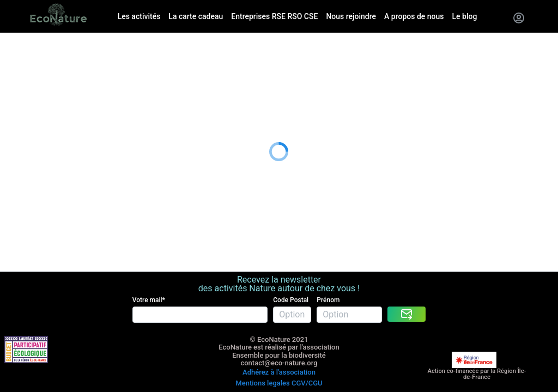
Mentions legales (262, 339)
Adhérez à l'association (279, 331)
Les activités (24, 51)
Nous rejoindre (28, 91)
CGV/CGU (307, 339)
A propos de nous (34, 105)
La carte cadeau (31, 64)
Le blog (14, 118)
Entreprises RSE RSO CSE (49, 78)
